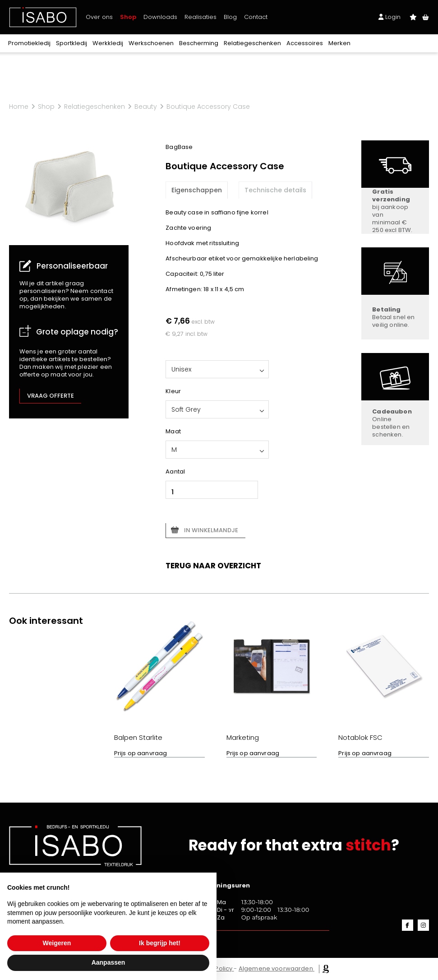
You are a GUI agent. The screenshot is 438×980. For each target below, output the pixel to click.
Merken (339, 43)
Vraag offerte (51, 396)
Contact (256, 17)
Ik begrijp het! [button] (160, 943)
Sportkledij (71, 43)
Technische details (275, 190)
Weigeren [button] (57, 943)
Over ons (99, 17)
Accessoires (305, 43)
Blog (230, 17)
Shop (128, 17)
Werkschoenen (151, 43)
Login (390, 17)
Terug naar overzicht (213, 566)
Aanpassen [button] (108, 962)
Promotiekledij (29, 43)
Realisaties (201, 17)
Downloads (160, 17)
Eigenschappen (197, 190)
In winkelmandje (211, 530)
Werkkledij (108, 43)
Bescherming (199, 43)
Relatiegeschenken (252, 43)
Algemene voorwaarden (276, 968)
